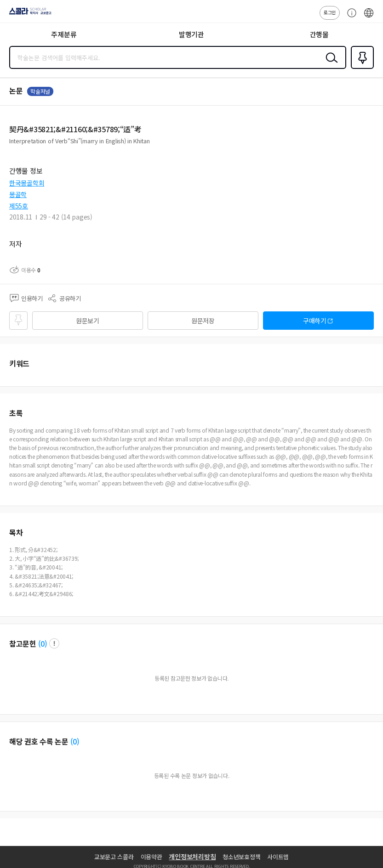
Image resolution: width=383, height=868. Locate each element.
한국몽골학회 (27, 183)
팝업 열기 (54, 643)
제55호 (19, 206)
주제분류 (64, 34)
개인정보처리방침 (192, 857)
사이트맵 (278, 857)
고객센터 (349, 17)
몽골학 (18, 194)
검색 (330, 65)
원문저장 (203, 321)
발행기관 (191, 34)
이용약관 (151, 857)
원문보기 (88, 321)
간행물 (319, 34)
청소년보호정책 (241, 857)
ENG (369, 17)
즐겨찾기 (360, 68)
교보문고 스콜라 (114, 857)
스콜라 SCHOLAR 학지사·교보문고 (28, 14)
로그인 (330, 12)
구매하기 (315, 321)
